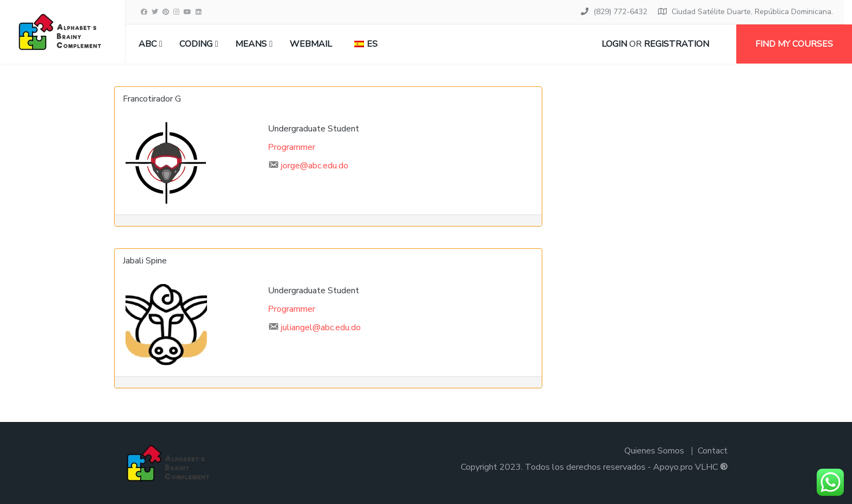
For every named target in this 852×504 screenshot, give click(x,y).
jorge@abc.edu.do (315, 166)
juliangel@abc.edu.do (321, 327)
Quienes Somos (654, 451)
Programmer (292, 147)
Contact (713, 451)
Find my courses (794, 44)
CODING (196, 44)
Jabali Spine (145, 261)
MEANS (251, 44)
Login (614, 44)
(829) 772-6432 (620, 12)
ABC (148, 44)
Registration (676, 44)
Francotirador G (152, 99)
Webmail (311, 44)
